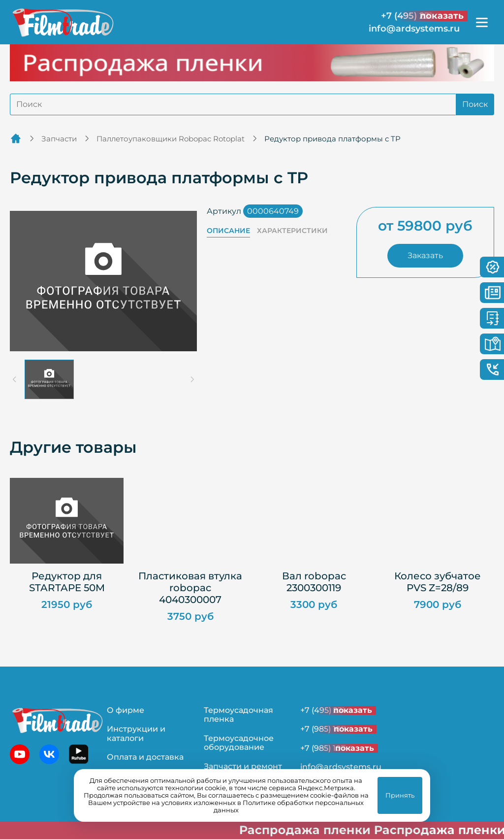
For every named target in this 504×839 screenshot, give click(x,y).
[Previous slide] (15, 379)
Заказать (425, 255)
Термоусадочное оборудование (239, 743)
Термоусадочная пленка (238, 715)
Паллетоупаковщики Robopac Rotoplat (171, 139)
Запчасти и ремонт (243, 766)
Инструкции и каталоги (136, 733)
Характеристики (292, 231)
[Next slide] (192, 379)
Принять (400, 795)
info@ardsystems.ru (414, 29)
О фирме (126, 710)
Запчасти (59, 139)
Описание (228, 231)
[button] (49, 379)
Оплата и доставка (145, 757)
